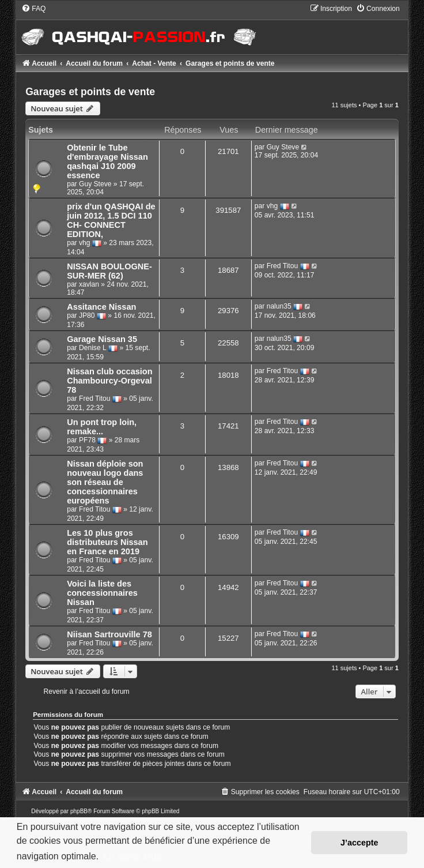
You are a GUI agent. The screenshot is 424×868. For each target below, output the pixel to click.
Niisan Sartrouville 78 (109, 634)
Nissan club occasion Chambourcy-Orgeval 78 (109, 381)
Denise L (93, 348)
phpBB (79, 811)
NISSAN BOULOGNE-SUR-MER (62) (109, 271)
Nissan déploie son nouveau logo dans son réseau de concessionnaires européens (105, 482)
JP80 (87, 315)
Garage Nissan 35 (102, 339)
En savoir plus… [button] (137, 856)
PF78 (87, 440)
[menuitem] (33, 9)
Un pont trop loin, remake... (102, 427)
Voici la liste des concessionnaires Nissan (102, 593)
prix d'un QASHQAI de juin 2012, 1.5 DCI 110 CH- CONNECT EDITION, (111, 220)
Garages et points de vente (90, 92)
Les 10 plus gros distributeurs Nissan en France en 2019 (107, 542)
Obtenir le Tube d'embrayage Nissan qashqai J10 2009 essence (107, 161)
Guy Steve (95, 184)
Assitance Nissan (101, 307)
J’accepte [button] (359, 843)
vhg (85, 243)
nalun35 (279, 306)
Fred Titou (282, 266)
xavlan (89, 284)
